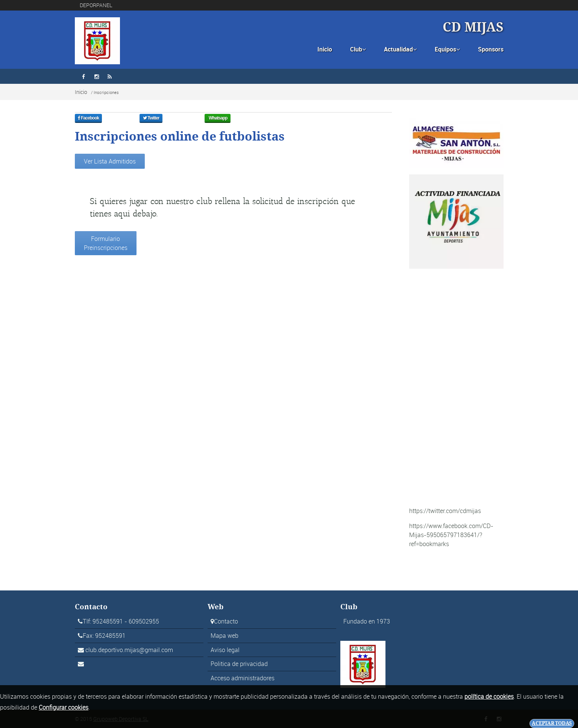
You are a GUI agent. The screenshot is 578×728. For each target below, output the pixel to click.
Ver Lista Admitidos (110, 161)
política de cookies (489, 696)
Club (358, 49)
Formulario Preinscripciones (106, 243)
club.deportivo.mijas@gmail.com (129, 650)
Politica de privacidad (239, 664)
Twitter (155, 121)
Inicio (325, 49)
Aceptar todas (552, 723)
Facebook (93, 121)
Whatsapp (222, 121)
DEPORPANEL (96, 5)
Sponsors (491, 49)
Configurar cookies (64, 707)
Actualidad (400, 49)
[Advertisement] (456, 387)
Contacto (226, 621)
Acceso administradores (243, 678)
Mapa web (225, 636)
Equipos (447, 49)
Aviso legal (225, 650)
